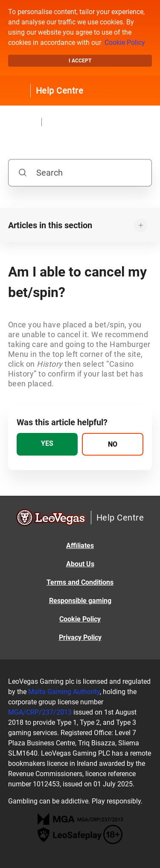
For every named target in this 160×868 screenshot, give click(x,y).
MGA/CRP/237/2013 (40, 712)
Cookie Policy (125, 43)
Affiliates (80, 546)
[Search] (80, 173)
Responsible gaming (80, 601)
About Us (80, 564)
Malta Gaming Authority (64, 692)
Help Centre (60, 91)
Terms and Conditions (80, 582)
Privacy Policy (80, 637)
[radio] (47, 444)
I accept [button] (80, 61)
